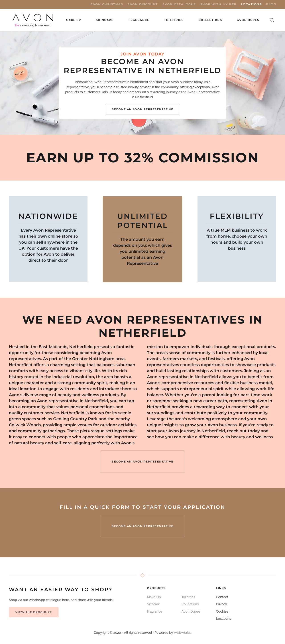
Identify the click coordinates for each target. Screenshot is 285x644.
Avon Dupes (248, 20)
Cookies (222, 611)
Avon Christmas (107, 4)
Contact (222, 597)
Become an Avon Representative (142, 109)
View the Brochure (34, 612)
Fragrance (155, 611)
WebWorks (182, 633)
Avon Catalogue (179, 4)
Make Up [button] (74, 20)
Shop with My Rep (218, 4)
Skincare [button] (105, 20)
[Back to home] (33, 20)
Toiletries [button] (174, 20)
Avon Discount (143, 4)
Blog (271, 4)
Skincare (154, 604)
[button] (272, 20)
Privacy (221, 604)
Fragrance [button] (139, 20)
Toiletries (188, 597)
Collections (210, 20)
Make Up (154, 597)
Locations (251, 4)
